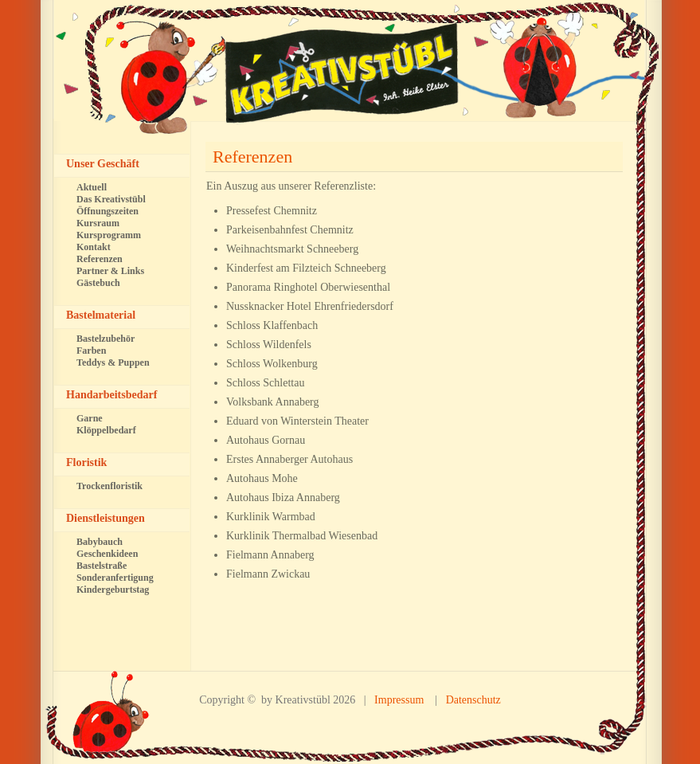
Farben (91, 351)
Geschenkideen (107, 554)
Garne (90, 418)
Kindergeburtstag (113, 590)
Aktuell (92, 187)
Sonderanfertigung (115, 578)
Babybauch (100, 542)
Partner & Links (110, 271)
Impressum (399, 700)
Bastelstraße (102, 566)
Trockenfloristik (109, 486)
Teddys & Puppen (113, 362)
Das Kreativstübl (111, 199)
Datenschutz (473, 700)
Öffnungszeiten (108, 211)
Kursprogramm (109, 235)
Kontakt (94, 247)
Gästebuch (98, 283)
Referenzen (252, 157)
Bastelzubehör (106, 339)
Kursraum (98, 223)
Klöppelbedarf (106, 430)
